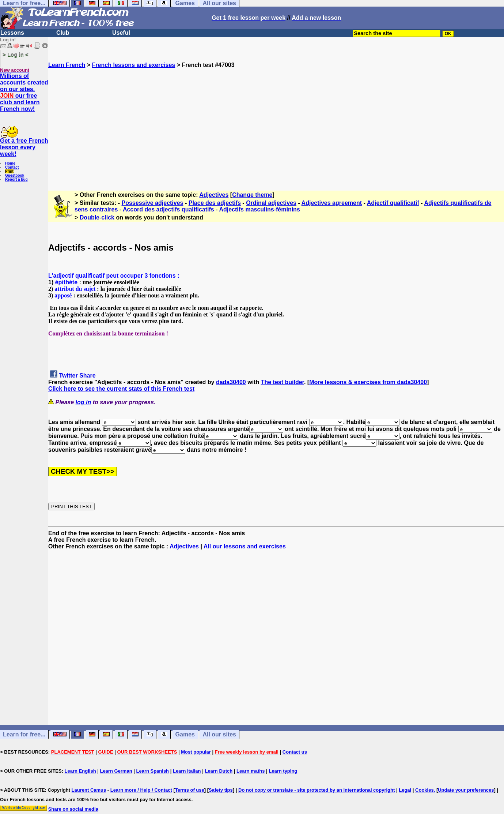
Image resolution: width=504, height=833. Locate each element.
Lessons (12, 33)
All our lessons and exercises (245, 546)
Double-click (97, 217)
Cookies (425, 790)
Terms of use (190, 790)
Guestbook (15, 175)
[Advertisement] (276, 120)
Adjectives (214, 195)
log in (84, 402)
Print (9, 171)
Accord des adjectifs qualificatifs (168, 209)
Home (10, 163)
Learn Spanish (152, 771)
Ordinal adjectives (271, 203)
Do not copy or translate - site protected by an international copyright (317, 790)
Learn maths (251, 771)
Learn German (116, 771)
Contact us (295, 752)
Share (87, 376)
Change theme (252, 195)
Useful (121, 33)
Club (63, 33)
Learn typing (283, 771)
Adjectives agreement (332, 203)
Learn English (80, 771)
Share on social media (73, 809)
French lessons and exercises (134, 65)
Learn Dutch (219, 771)
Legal (405, 790)
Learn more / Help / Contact (141, 790)
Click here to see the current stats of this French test (121, 389)
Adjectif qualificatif (393, 203)
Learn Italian (187, 771)
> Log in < (16, 54)
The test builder (283, 382)
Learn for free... (24, 734)
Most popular (196, 752)
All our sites (219, 734)
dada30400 (231, 382)
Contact (12, 167)
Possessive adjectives (153, 203)
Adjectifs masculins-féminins (259, 209)
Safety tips (221, 790)
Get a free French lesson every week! (24, 147)
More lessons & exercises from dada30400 (368, 382)
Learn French (67, 65)
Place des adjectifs (215, 203)
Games (185, 734)
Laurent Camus (89, 790)
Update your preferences (466, 790)
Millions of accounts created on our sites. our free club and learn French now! (24, 92)
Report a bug (16, 179)
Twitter (68, 376)
